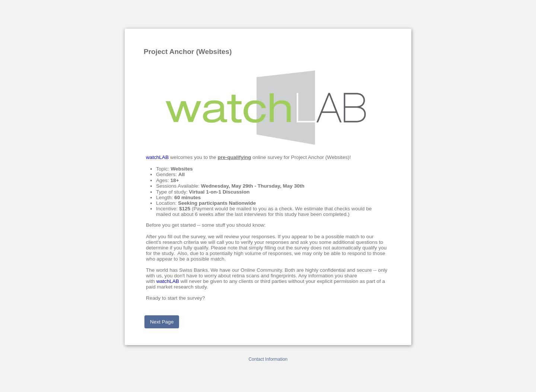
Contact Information (268, 359)
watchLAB (157, 157)
